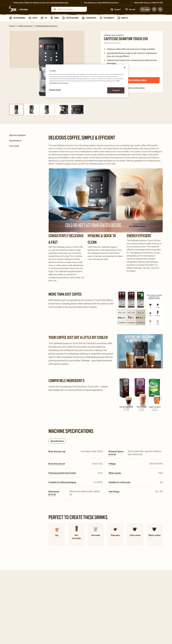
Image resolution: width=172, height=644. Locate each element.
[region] (87, 81)
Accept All (116, 90)
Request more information (132, 88)
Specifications (57, 441)
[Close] (125, 67)
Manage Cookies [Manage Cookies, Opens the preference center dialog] (55, 90)
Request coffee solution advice (132, 80)
